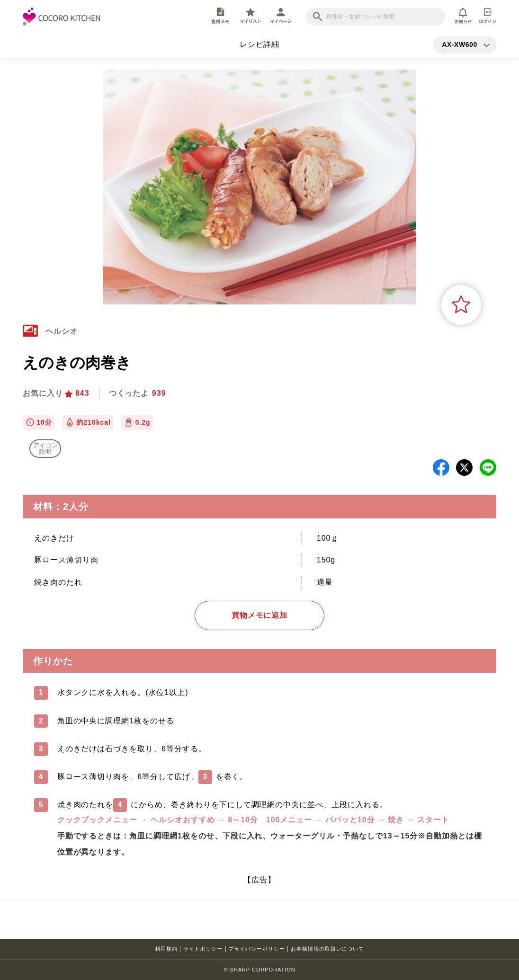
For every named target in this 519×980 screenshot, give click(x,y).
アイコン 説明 (45, 448)
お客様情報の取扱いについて (327, 949)
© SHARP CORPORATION (259, 970)
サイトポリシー (203, 949)
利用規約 (166, 949)
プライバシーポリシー (257, 949)
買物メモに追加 (260, 615)
